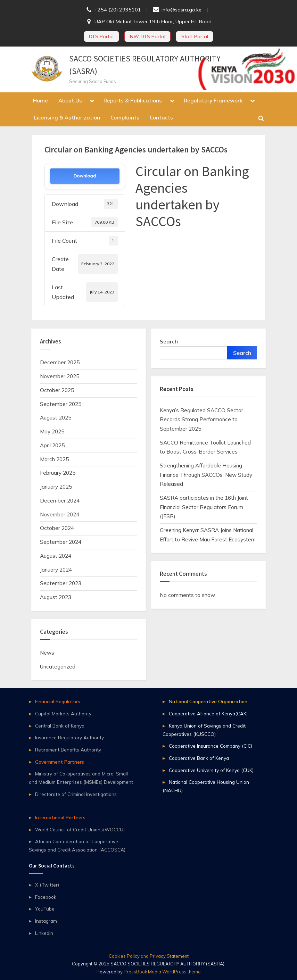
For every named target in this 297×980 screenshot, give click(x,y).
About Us (70, 101)
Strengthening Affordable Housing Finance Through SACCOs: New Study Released (206, 475)
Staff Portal (195, 36)
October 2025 (57, 390)
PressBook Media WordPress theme (162, 972)
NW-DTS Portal (148, 36)
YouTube (45, 909)
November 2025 (60, 376)
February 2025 (58, 473)
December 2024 (60, 501)
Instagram (46, 921)
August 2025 (56, 418)
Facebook (46, 897)
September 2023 (61, 583)
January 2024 (56, 570)
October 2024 (57, 528)
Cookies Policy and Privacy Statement (149, 956)
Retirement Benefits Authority (68, 750)
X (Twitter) (47, 885)
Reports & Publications (133, 101)
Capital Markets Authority (63, 713)
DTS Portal (101, 36)
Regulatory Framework (213, 101)
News (47, 653)
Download (85, 176)
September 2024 (61, 542)
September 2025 (61, 404)
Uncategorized (58, 667)
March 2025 (54, 459)
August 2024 (56, 556)
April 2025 (52, 445)
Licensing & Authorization (67, 118)
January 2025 (56, 487)
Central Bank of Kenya (60, 726)
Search (169, 342)
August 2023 (56, 597)
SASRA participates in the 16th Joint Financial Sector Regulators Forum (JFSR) (204, 507)
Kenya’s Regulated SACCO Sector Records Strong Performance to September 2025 (201, 420)
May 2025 (52, 431)
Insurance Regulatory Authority (69, 737)
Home (40, 101)
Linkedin (44, 933)
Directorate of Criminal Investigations (76, 794)
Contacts (161, 118)
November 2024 (60, 514)
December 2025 (60, 362)
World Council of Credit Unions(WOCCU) (80, 829)
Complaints (125, 118)
